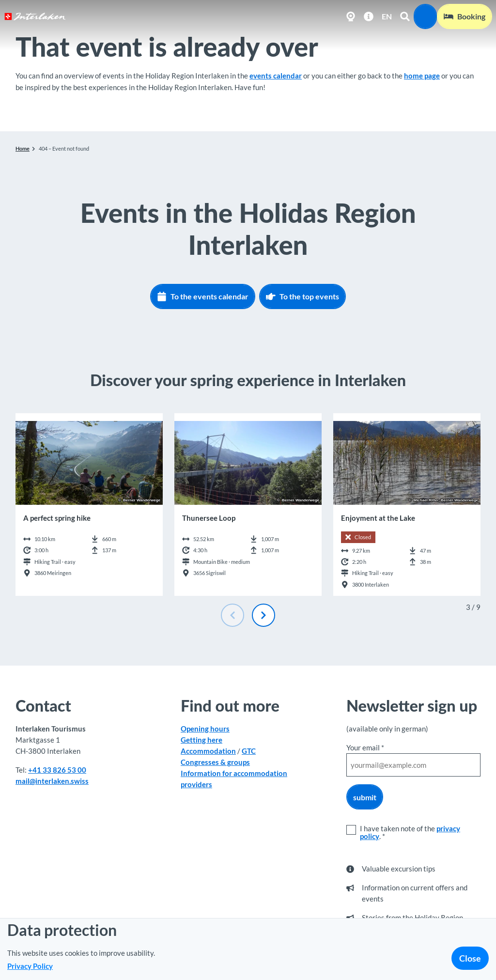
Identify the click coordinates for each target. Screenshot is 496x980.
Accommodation (208, 751)
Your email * (365, 747)
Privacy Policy (30, 966)
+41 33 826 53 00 (57, 770)
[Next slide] (263, 615)
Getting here (201, 740)
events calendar (276, 76)
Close (470, 958)
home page (422, 76)
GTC (249, 751)
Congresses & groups (215, 762)
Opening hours (205, 729)
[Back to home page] (35, 16)
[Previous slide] (232, 615)
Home (23, 148)
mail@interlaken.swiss (52, 781)
